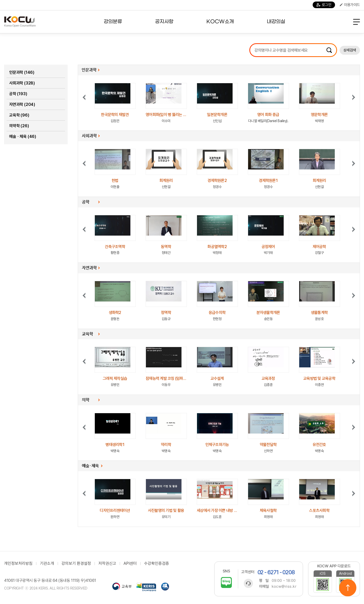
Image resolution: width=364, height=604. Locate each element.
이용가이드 (350, 5)
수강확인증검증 (157, 564)
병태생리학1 (115, 445)
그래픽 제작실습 (115, 378)
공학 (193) (18, 94)
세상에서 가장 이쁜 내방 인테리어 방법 (226, 510)
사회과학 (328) (22, 83)
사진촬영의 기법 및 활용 (166, 510)
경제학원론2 (217, 181)
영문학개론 (319, 115)
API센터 (130, 564)
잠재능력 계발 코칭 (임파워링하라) (172, 378)
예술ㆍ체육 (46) (23, 136)
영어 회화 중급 (268, 115)
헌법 (115, 181)
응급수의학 (217, 313)
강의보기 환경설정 (76, 564)
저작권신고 (107, 564)
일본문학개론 (217, 115)
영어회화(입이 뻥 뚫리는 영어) (168, 115)
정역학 (166, 313)
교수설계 (217, 378)
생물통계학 (319, 313)
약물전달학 (268, 445)
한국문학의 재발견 (115, 115)
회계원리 (166, 181)
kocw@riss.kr (284, 586)
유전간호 (319, 445)
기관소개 (47, 564)
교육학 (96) (19, 115)
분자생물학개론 (268, 313)
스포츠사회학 (319, 510)
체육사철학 (268, 510)
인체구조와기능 (217, 445)
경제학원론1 (268, 181)
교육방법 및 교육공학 (319, 378)
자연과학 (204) (22, 104)
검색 (329, 50)
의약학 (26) (19, 126)
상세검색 (350, 50)
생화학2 (115, 313)
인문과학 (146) (22, 72)
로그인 (324, 5)
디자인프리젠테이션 (115, 510)
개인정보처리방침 (18, 564)
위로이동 (348, 588)
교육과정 (268, 378)
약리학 (166, 445)
